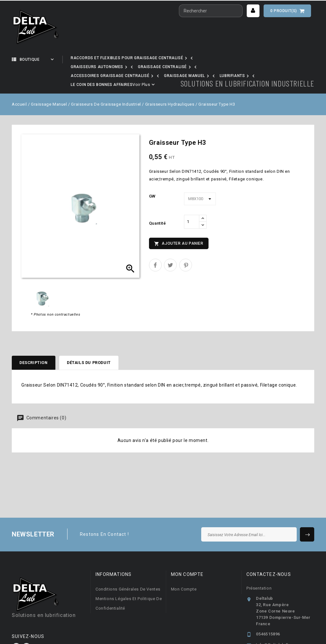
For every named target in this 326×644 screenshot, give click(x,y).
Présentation (259, 564)
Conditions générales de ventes (128, 565)
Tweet (170, 240)
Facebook (16, 624)
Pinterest (186, 240)
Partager (155, 240)
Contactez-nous (269, 550)
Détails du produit (97, 338)
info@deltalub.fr (273, 621)
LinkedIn (26, 624)
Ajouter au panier (179, 219)
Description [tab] (36, 338)
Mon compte (184, 565)
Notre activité (95, 59)
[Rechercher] (211, 11)
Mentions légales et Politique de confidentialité (129, 580)
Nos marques (145, 59)
